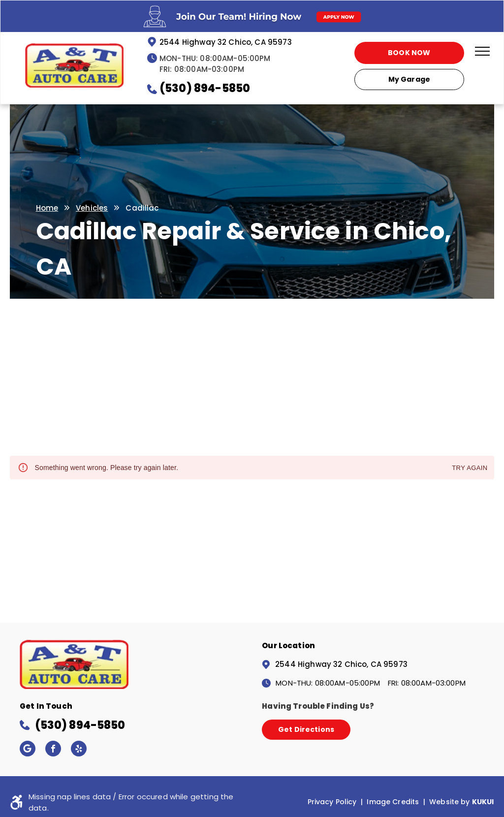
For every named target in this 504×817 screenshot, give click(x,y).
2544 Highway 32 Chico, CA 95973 (226, 42)
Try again (470, 468)
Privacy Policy (332, 802)
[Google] (28, 750)
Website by (450, 802)
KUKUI (483, 802)
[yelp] (79, 750)
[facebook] (53, 750)
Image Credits (393, 802)
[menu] (482, 51)
